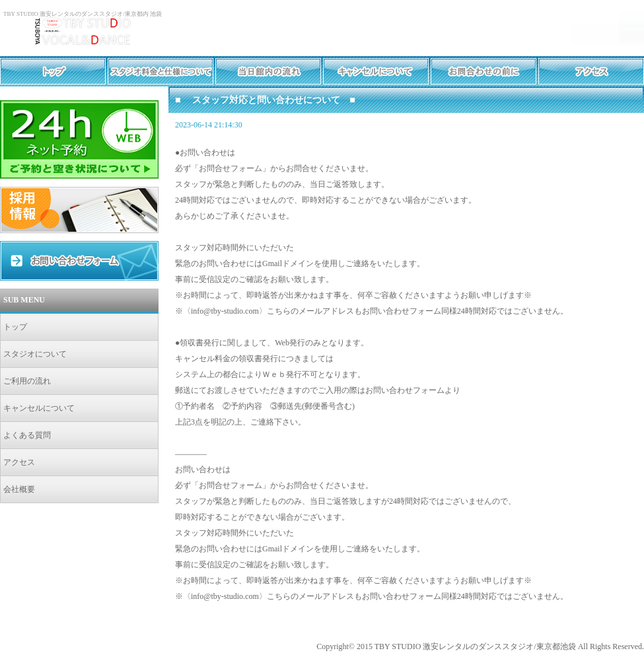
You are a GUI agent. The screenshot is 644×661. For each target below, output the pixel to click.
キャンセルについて (39, 408)
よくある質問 (27, 435)
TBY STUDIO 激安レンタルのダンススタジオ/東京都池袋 (475, 646)
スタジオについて (35, 354)
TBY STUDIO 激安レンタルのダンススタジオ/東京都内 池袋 (83, 14)
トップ (15, 327)
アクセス (19, 462)
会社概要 (19, 489)
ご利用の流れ (27, 381)
